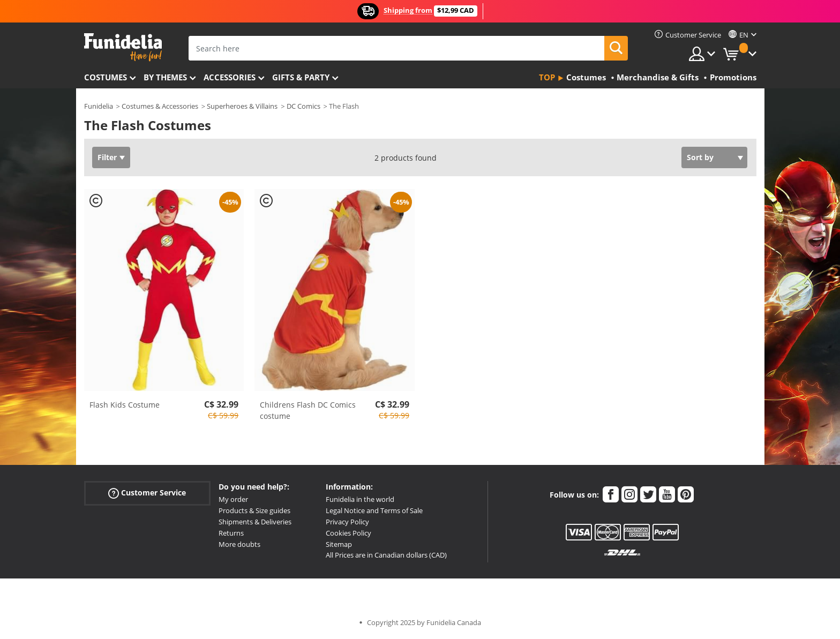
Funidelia (99, 106)
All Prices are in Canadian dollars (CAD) (386, 555)
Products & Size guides (254, 510)
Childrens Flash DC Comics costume (308, 410)
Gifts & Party (301, 77)
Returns (231, 533)
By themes (165, 77)
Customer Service (147, 493)
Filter (107, 157)
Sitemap (339, 544)
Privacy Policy (347, 522)
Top (547, 77)
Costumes (106, 77)
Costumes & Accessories (160, 106)
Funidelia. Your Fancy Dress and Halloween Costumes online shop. (123, 47)
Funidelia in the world (360, 499)
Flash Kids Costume (125, 405)
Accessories (230, 77)
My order (233, 499)
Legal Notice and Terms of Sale (374, 510)
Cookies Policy (348, 533)
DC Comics (303, 106)
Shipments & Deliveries (255, 522)
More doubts (239, 544)
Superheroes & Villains (242, 106)
